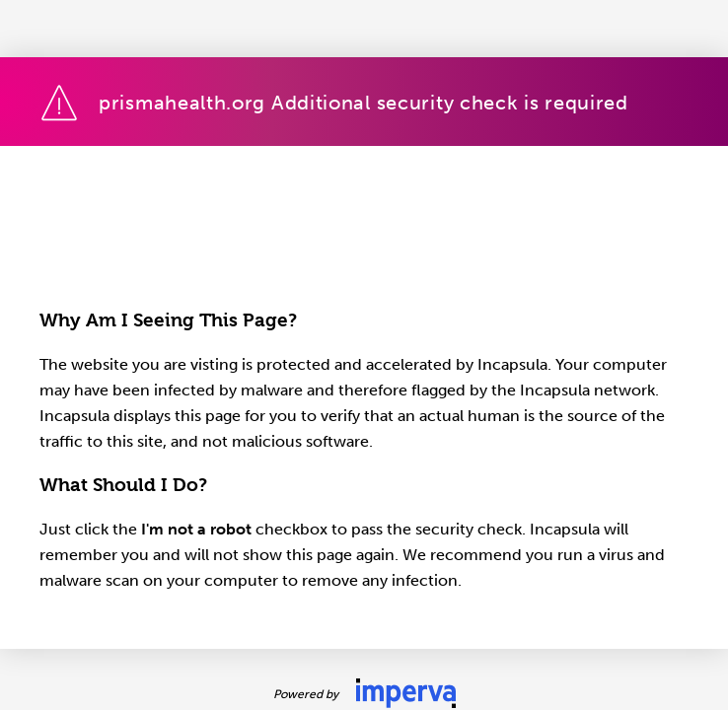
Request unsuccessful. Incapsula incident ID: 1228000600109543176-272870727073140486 (364, 355)
